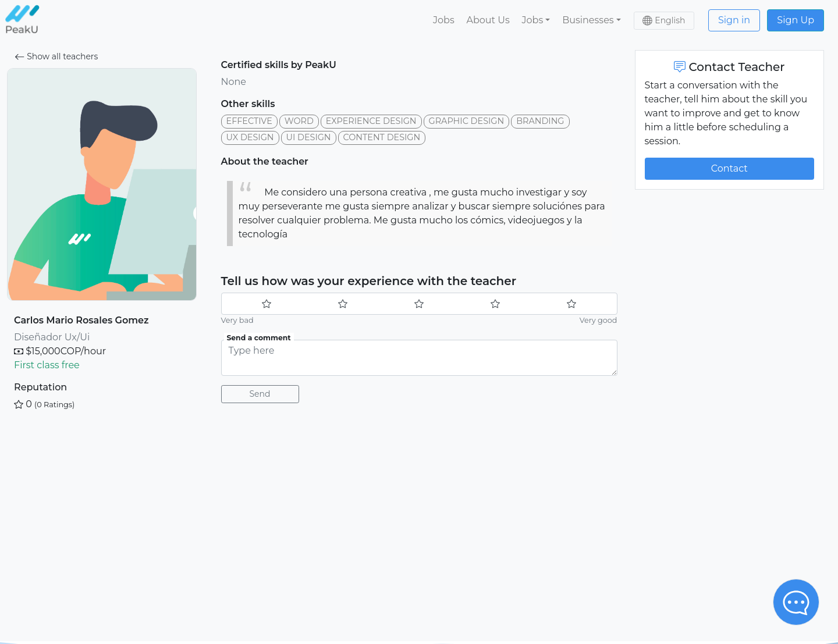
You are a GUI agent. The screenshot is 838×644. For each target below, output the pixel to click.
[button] (536, 20)
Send (260, 394)
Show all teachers (56, 56)
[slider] (419, 304)
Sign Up (796, 20)
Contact (729, 168)
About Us (488, 20)
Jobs (444, 20)
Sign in (734, 20)
